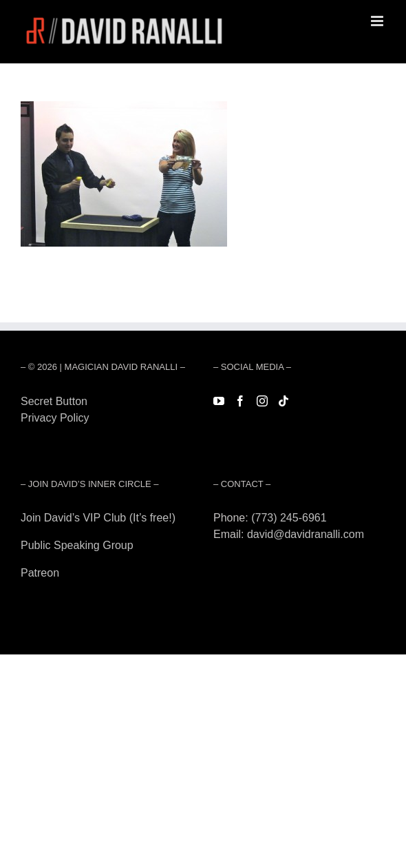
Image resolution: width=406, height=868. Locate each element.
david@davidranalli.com (306, 534)
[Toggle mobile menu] (378, 21)
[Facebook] (240, 401)
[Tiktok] (284, 401)
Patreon (40, 573)
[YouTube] (219, 401)
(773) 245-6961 (289, 518)
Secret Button (54, 401)
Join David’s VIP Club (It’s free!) (98, 518)
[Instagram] (262, 401)
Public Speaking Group (77, 545)
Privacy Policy (55, 418)
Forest (36, 434)
